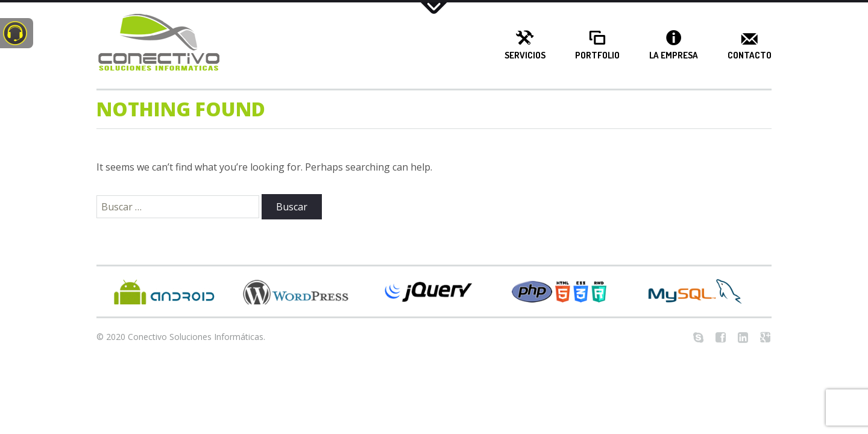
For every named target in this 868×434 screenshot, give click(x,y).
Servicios (525, 55)
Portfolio (597, 55)
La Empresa (674, 55)
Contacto (750, 55)
